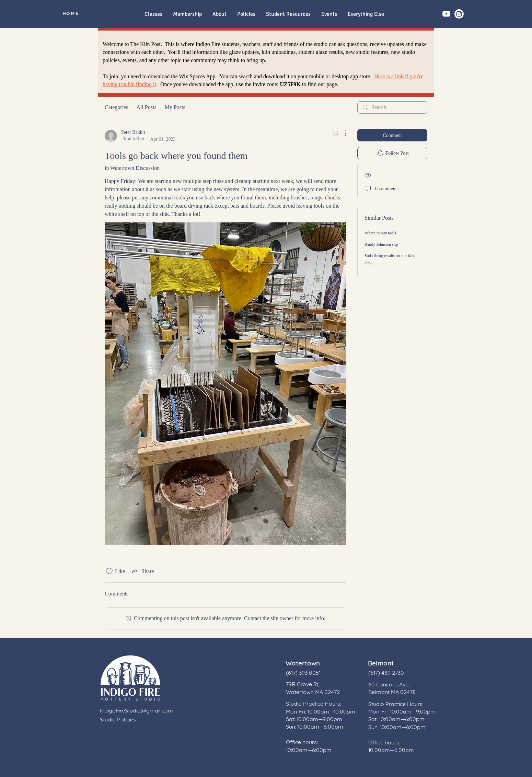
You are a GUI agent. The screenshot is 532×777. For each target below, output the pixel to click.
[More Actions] (342, 133)
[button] (366, 14)
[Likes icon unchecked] (109, 571)
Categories (116, 107)
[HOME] (71, 13)
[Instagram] (459, 14)
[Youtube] (446, 14)
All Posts (146, 107)
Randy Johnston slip (381, 244)
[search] (392, 107)
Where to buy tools (380, 233)
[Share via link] (142, 571)
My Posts (175, 107)
